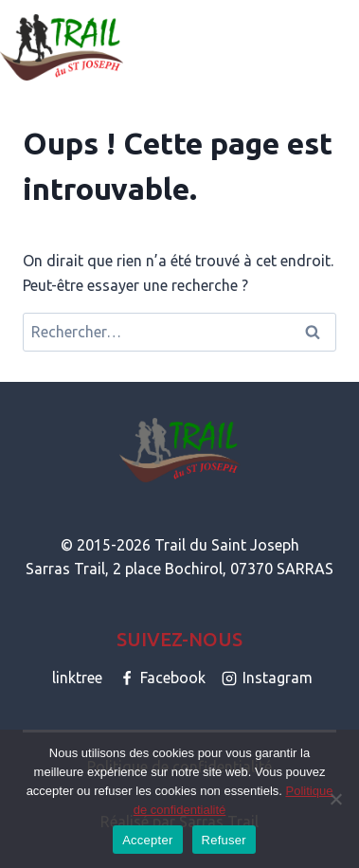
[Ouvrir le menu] (341, 47)
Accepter (147, 840)
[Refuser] (335, 799)
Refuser (224, 840)
